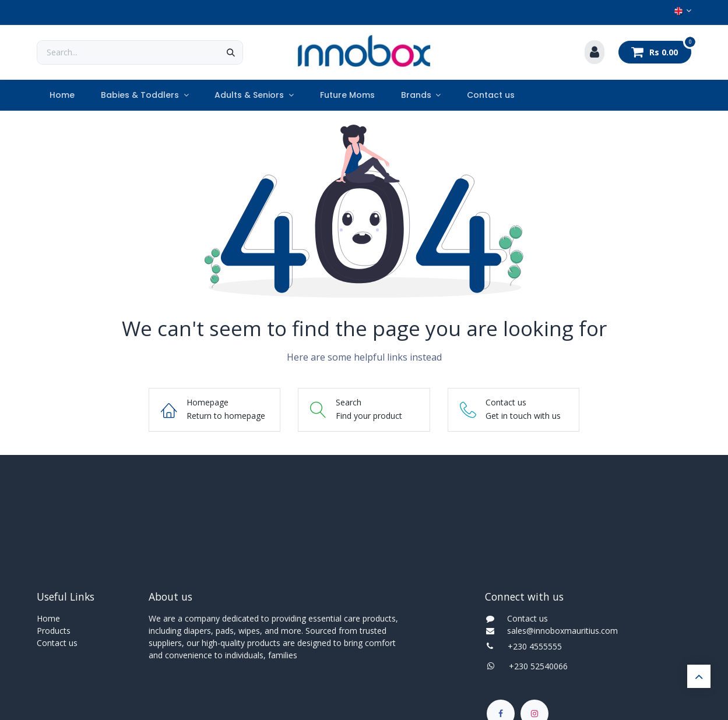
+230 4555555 (535, 646)
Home (48, 618)
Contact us (57, 643)
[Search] (231, 52)
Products (54, 631)
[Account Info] (595, 52)
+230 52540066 (535, 666)
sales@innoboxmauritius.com (559, 631)
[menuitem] (62, 95)
